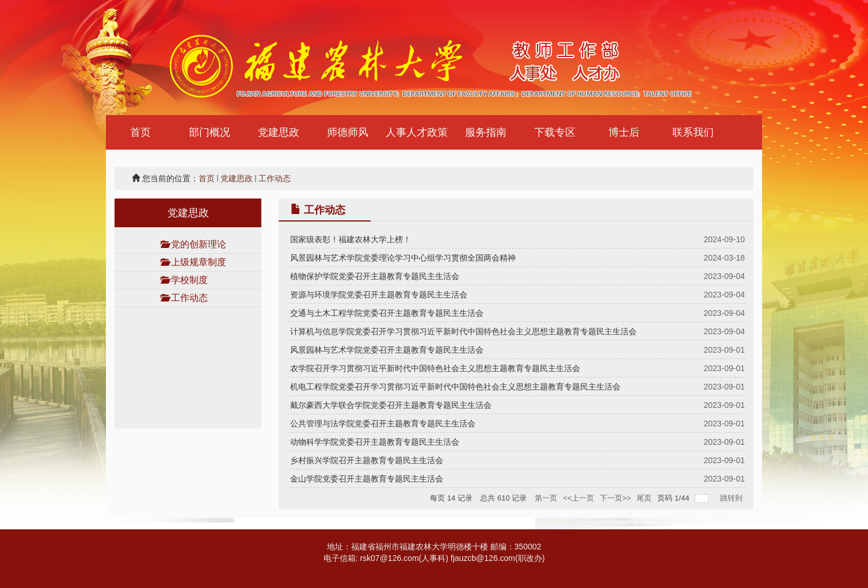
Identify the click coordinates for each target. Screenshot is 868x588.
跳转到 (732, 498)
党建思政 (237, 178)
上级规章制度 (199, 262)
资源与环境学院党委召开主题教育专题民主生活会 (379, 295)
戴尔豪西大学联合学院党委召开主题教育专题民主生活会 (391, 405)
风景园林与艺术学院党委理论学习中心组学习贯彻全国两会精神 (403, 258)
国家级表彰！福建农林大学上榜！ (351, 239)
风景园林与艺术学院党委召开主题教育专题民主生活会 (387, 350)
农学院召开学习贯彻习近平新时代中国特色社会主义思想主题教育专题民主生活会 (435, 368)
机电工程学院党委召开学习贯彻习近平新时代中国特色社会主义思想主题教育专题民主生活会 (455, 387)
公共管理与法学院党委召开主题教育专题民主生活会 (383, 423)
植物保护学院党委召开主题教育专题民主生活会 (375, 276)
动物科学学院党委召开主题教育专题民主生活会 (375, 442)
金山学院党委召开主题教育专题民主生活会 (367, 479)
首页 (207, 178)
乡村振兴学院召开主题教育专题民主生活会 (367, 460)
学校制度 (189, 280)
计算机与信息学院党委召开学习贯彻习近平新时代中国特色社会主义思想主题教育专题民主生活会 (463, 331)
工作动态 (275, 178)
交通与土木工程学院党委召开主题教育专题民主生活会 (387, 313)
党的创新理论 (199, 244)
